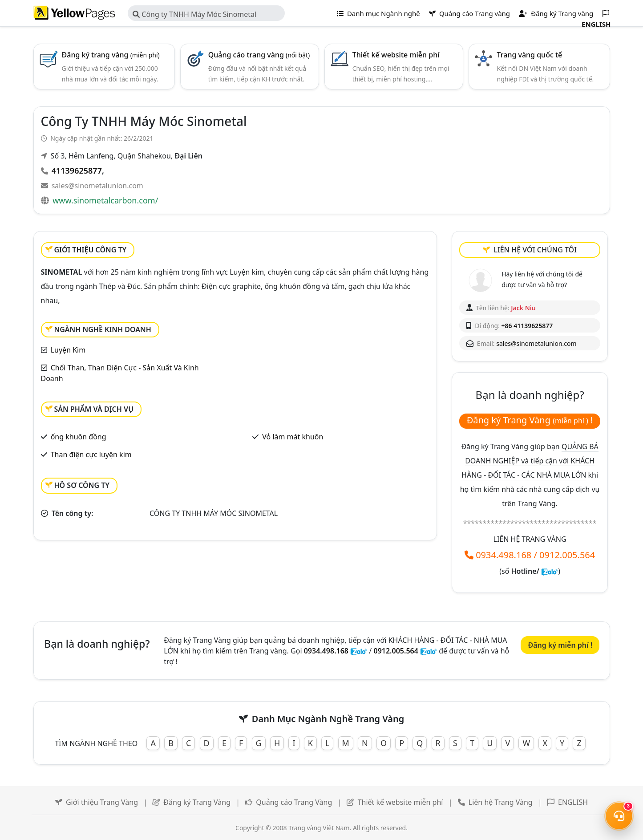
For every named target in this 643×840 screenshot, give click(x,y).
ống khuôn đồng (79, 437)
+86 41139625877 (527, 326)
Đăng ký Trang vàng (556, 13)
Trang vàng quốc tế (530, 55)
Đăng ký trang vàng (111, 55)
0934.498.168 (503, 555)
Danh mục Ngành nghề (378, 13)
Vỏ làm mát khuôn (293, 437)
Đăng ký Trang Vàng (197, 802)
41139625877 (77, 170)
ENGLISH (573, 802)
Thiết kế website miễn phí (396, 55)
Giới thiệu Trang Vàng (102, 802)
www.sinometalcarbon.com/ (105, 200)
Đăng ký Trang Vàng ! (530, 420)
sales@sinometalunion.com (97, 186)
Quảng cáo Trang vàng (469, 13)
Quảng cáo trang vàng (259, 55)
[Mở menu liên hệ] (619, 816)
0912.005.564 (567, 555)
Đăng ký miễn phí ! (560, 645)
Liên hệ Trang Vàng (501, 802)
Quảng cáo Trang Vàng (294, 802)
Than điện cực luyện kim (91, 454)
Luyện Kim (68, 350)
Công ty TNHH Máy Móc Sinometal (194, 14)
